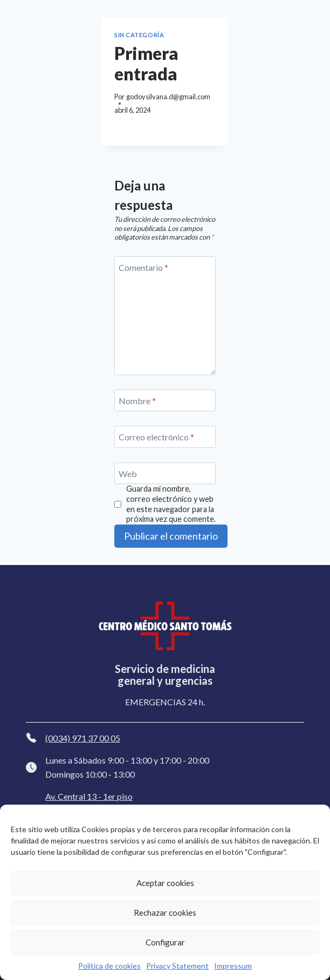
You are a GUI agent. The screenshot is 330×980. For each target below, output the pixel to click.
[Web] (165, 473)
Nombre (137, 400)
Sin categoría (139, 35)
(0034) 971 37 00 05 (83, 738)
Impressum (233, 966)
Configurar (165, 942)
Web (128, 473)
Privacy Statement (177, 966)
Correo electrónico (156, 437)
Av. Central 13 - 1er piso (89, 796)
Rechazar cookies (165, 913)
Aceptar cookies (165, 883)
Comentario (143, 267)
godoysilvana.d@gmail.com (168, 97)
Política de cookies (109, 966)
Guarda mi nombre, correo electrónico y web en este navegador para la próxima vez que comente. (171, 504)
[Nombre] (165, 400)
